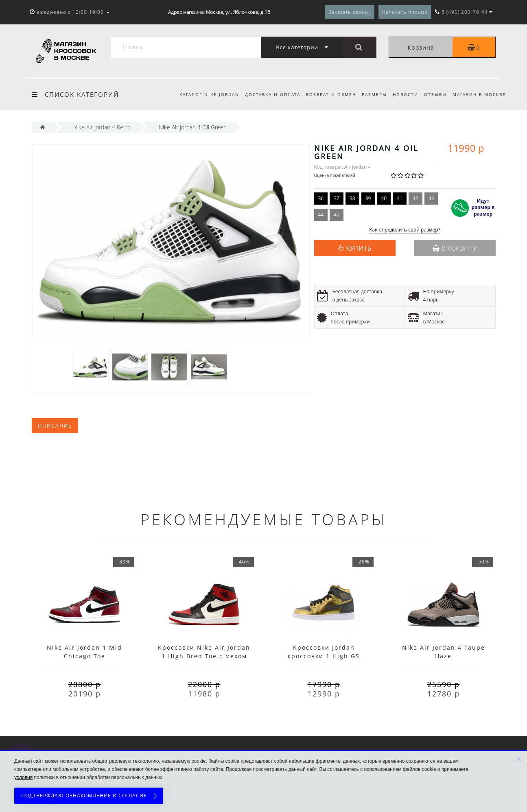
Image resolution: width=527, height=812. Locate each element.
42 (415, 198)
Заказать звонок (350, 12)
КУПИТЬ (359, 248)
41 (400, 198)
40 (384, 198)
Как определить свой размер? (405, 230)
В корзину (455, 248)
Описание (55, 426)
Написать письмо (405, 12)
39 (368, 198)
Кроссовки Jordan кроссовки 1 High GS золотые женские (324, 656)
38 (352, 198)
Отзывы (434, 94)
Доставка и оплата (266, 94)
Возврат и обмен (326, 94)
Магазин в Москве (479, 94)
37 (337, 198)
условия (23, 777)
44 (321, 215)
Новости (403, 94)
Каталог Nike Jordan (202, 94)
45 (337, 215)
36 (321, 198)
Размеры (371, 94)
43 (431, 198)
